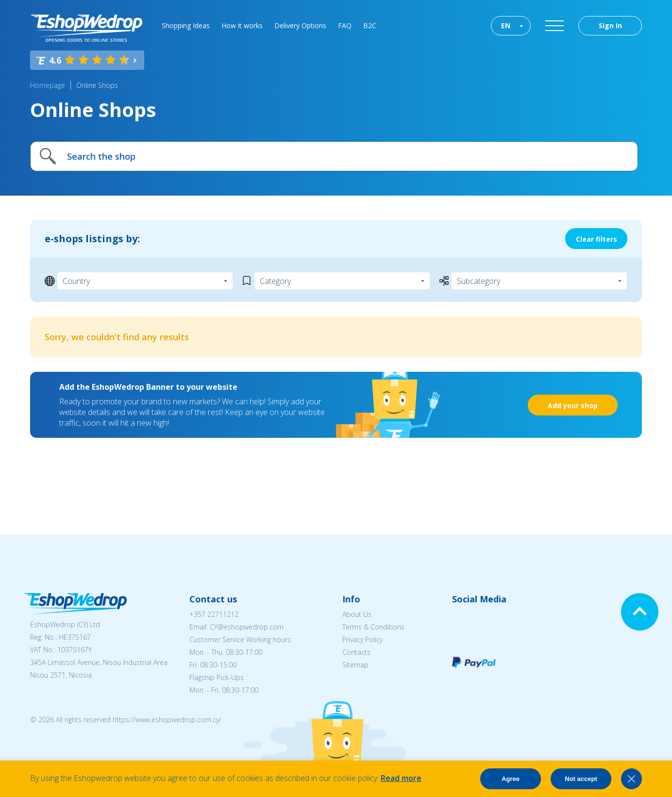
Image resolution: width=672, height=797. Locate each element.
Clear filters (596, 239)
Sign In (610, 25)
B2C (370, 25)
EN (506, 25)
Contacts (356, 652)
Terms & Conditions (373, 627)
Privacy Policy (362, 639)
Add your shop (573, 406)
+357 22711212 (214, 614)
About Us (357, 614)
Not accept (581, 779)
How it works (242, 25)
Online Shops (97, 85)
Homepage (48, 85)
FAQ (345, 25)
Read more (401, 778)
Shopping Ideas (186, 25)
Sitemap (355, 665)
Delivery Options (300, 25)
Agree (511, 779)
